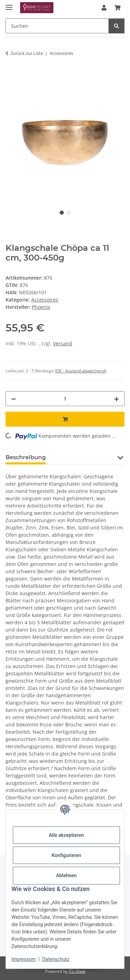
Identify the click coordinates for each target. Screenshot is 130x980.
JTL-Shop (77, 971)
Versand (63, 343)
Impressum (24, 959)
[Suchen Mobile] (57, 26)
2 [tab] (69, 213)
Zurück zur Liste (27, 53)
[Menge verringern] (14, 399)
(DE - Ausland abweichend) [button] (81, 371)
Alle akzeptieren (66, 835)
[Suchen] (116, 26)
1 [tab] (62, 213)
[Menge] (65, 399)
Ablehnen (66, 875)
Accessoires (45, 300)
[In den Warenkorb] (11, 75)
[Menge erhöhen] (116, 399)
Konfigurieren (66, 855)
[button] (104, 8)
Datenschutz (56, 959)
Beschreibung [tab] (26, 457)
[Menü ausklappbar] (9, 4)
